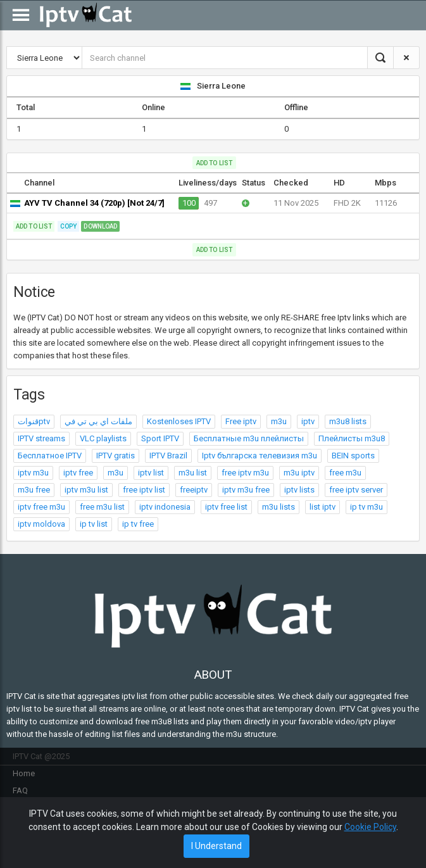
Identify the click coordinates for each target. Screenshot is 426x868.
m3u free (34, 490)
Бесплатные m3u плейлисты (249, 438)
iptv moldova (41, 524)
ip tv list (94, 524)
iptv (308, 421)
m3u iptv (299, 473)
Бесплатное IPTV (50, 456)
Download (100, 226)
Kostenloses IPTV (179, 421)
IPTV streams (41, 438)
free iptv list (144, 490)
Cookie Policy (370, 827)
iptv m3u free (246, 490)
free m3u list (102, 507)
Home (24, 773)
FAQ (20, 790)
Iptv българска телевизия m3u (260, 456)
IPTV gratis (116, 456)
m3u (279, 421)
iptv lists (299, 490)
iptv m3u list (86, 490)
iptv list (151, 473)
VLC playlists (103, 438)
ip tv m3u (366, 507)
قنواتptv (34, 421)
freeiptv (194, 490)
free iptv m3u (245, 473)
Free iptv (241, 421)
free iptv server (356, 490)
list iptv (323, 507)
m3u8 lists (348, 421)
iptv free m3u (41, 507)
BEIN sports (353, 456)
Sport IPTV (160, 438)
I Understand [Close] (216, 846)
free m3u (345, 473)
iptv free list (226, 507)
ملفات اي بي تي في (98, 421)
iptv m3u (33, 473)
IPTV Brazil (168, 456)
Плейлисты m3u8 (352, 438)
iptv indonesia (165, 507)
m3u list (193, 473)
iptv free (78, 473)
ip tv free (138, 524)
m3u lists (279, 507)
